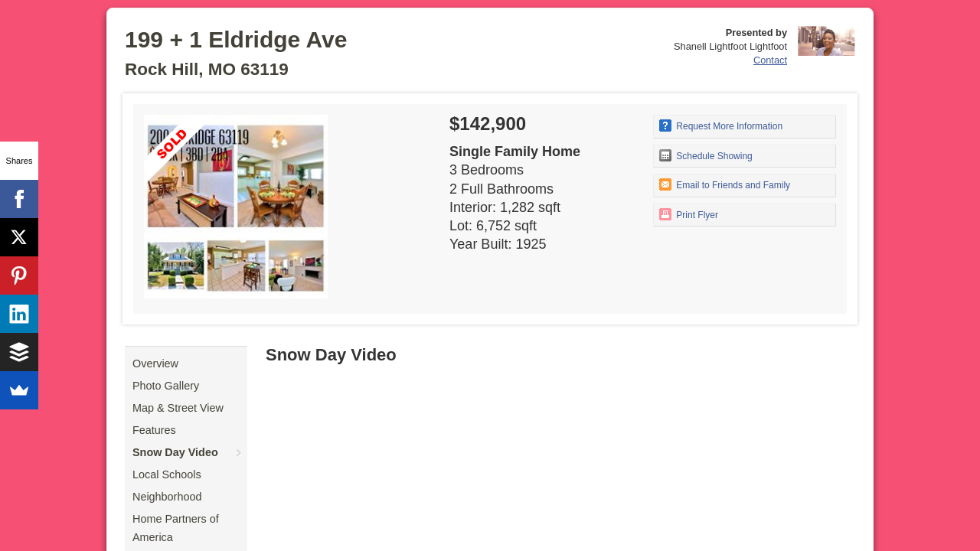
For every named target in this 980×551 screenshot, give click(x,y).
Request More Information (721, 126)
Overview (155, 364)
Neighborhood (167, 497)
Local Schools (167, 474)
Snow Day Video (175, 452)
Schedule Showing (706, 155)
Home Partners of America (176, 528)
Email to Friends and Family (725, 184)
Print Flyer (689, 214)
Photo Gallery (166, 386)
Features (154, 430)
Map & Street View (178, 408)
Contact (770, 60)
